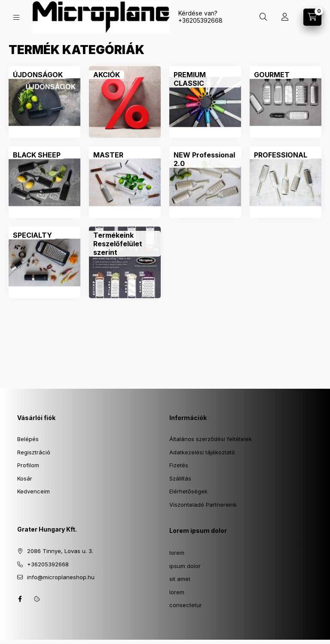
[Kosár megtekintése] (312, 17)
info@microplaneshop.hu (61, 577)
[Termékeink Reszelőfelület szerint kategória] (125, 244)
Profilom (28, 465)
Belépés (28, 439)
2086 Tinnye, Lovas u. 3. (60, 551)
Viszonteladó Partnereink (203, 505)
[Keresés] (263, 17)
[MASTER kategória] (108, 155)
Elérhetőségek (188, 491)
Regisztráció (34, 452)
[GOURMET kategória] (272, 75)
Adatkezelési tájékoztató (202, 452)
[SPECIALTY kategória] (32, 235)
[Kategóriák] (16, 17)
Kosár (25, 478)
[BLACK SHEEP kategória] (37, 155)
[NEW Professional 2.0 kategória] (205, 159)
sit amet (180, 579)
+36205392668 (200, 20)
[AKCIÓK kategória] (107, 75)
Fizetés (179, 465)
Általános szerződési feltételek (211, 439)
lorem (177, 553)
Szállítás (180, 478)
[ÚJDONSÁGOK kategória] (38, 75)
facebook (20, 599)
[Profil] (285, 17)
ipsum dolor (185, 566)
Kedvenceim (34, 491)
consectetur (186, 605)
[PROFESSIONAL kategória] (281, 155)
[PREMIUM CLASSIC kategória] (205, 79)
